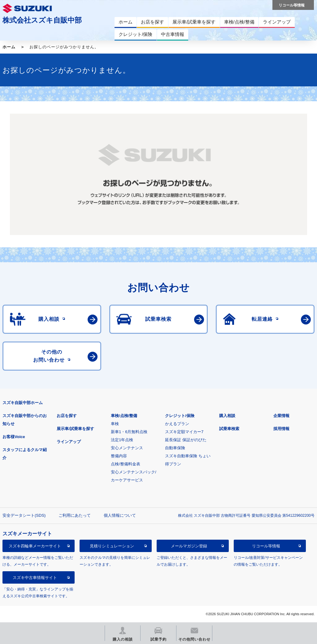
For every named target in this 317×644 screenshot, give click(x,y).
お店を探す (67, 416)
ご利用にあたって (75, 515)
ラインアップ (69, 442)
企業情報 (281, 416)
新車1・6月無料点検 (129, 432)
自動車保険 (175, 448)
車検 (115, 424)
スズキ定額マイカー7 (184, 432)
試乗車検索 (229, 429)
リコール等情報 (266, 546)
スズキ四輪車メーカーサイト (35, 546)
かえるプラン (177, 424)
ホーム (9, 47)
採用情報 (281, 429)
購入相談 (227, 416)
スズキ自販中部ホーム (23, 403)
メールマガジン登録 (189, 546)
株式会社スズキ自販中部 (42, 20)
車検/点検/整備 (124, 416)
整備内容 (119, 456)
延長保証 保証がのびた (186, 440)
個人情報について (120, 515)
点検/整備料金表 (126, 464)
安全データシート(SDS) (24, 515)
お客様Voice (14, 437)
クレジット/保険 (180, 416)
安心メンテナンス (127, 448)
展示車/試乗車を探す (75, 429)
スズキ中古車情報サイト (35, 578)
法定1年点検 (122, 440)
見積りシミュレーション (112, 546)
